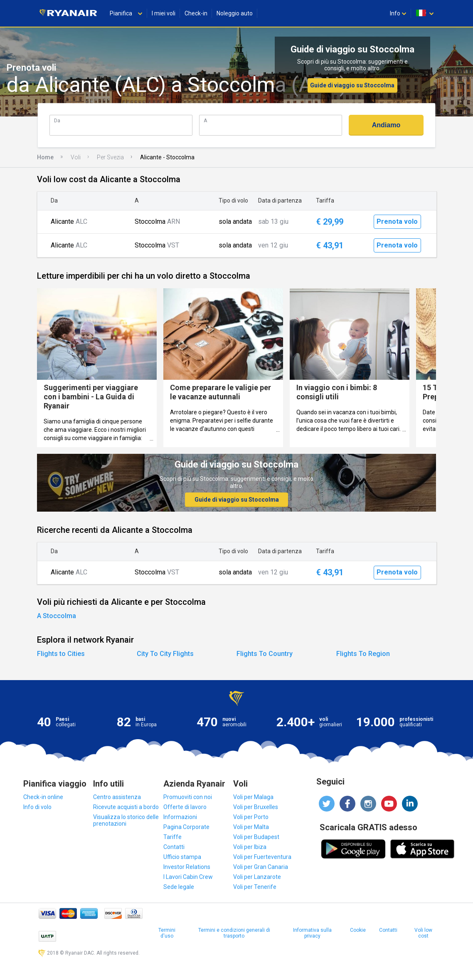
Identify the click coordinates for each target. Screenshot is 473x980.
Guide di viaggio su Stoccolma (352, 85)
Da (57, 120)
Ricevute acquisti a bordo (126, 807)
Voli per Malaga (253, 797)
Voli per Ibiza (250, 847)
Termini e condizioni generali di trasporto (234, 933)
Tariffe (172, 837)
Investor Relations (187, 867)
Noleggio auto (235, 13)
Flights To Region (363, 654)
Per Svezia (110, 157)
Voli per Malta (251, 827)
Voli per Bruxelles (256, 807)
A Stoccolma (57, 616)
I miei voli (164, 13)
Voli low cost (423, 933)
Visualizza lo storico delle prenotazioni (126, 820)
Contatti (174, 847)
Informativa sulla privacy (312, 933)
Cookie (358, 930)
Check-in (196, 13)
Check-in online (43, 797)
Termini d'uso (167, 933)
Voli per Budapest (256, 837)
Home (45, 157)
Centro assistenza (117, 797)
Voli (76, 157)
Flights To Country (265, 654)
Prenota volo (397, 221)
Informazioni (180, 817)
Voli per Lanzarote (257, 877)
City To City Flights (165, 654)
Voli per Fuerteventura (262, 857)
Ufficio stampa (182, 857)
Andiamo (386, 125)
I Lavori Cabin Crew (188, 877)
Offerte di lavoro (185, 807)
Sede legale (179, 887)
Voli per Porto (251, 817)
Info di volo (37, 807)
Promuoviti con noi (188, 797)
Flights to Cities (61, 654)
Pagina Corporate (186, 827)
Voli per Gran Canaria (261, 867)
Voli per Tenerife (255, 887)
